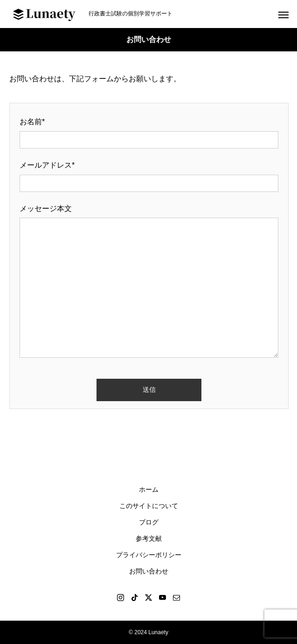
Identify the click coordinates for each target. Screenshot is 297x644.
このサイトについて (149, 506)
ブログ (149, 522)
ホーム (149, 489)
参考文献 (149, 538)
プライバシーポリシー (149, 555)
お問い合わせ (149, 571)
